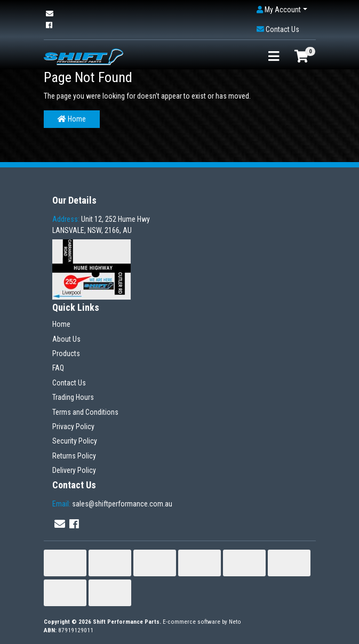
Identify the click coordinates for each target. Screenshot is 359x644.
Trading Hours (73, 397)
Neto (235, 622)
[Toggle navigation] (274, 57)
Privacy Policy (73, 426)
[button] (282, 10)
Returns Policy (74, 456)
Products (66, 353)
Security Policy (75, 441)
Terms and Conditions (85, 412)
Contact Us (69, 383)
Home (72, 119)
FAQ (58, 368)
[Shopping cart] (301, 57)
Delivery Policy (74, 470)
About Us (66, 339)
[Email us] (50, 14)
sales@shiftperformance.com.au (112, 504)
